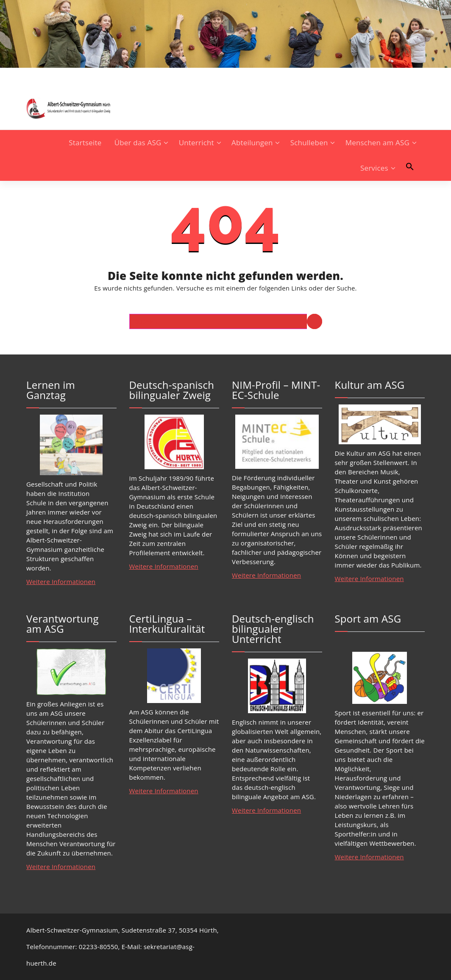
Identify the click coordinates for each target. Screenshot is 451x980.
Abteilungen (252, 143)
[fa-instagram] (29, 76)
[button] (410, 166)
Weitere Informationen (61, 581)
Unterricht (196, 143)
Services (374, 168)
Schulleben (309, 143)
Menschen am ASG (377, 143)
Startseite (85, 143)
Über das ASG (138, 143)
